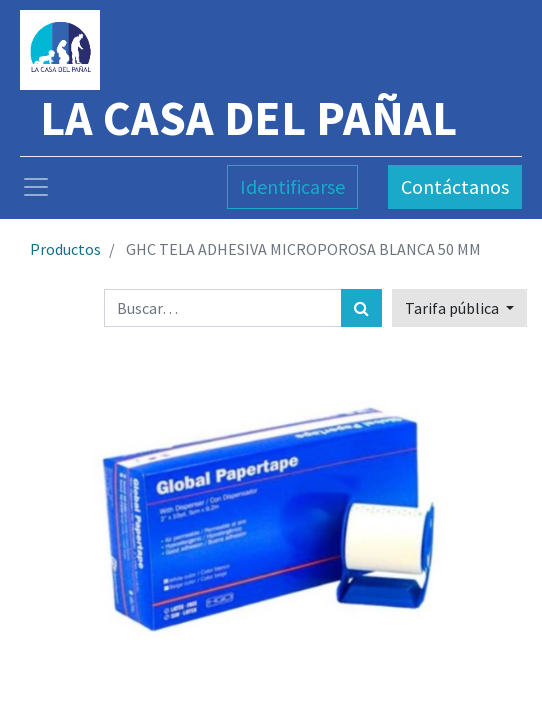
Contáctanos (455, 186)
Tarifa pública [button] (453, 308)
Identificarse (292, 186)
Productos (65, 249)
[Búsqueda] (361, 308)
